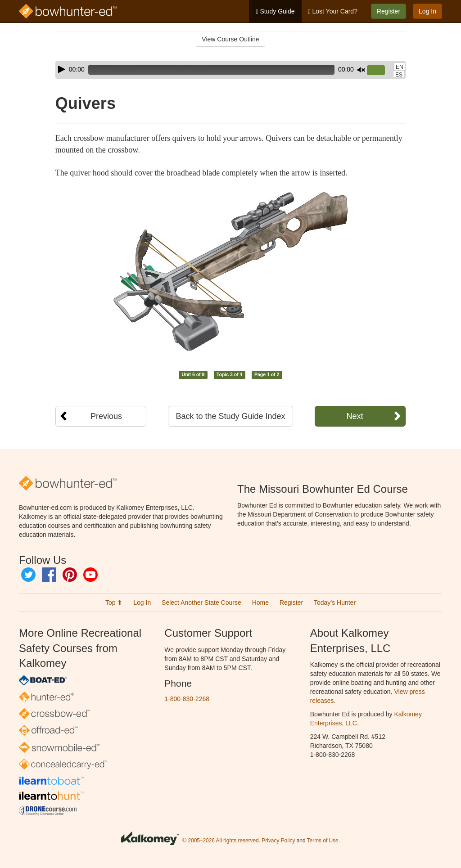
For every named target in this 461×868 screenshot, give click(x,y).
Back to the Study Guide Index (230, 416)
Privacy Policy (278, 841)
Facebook (49, 575)
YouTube (90, 575)
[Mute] (361, 70)
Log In (427, 11)
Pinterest (70, 575)
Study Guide (275, 11)
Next (355, 416)
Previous (106, 416)
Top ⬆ (114, 603)
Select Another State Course (201, 603)
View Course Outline (230, 39)
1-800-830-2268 (187, 699)
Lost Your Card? (333, 11)
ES (399, 75)
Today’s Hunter (335, 603)
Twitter (28, 575)
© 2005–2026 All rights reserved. (221, 841)
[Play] (62, 69)
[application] (230, 70)
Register (389, 11)
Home (260, 603)
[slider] (211, 70)
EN (400, 67)
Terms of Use (323, 841)
